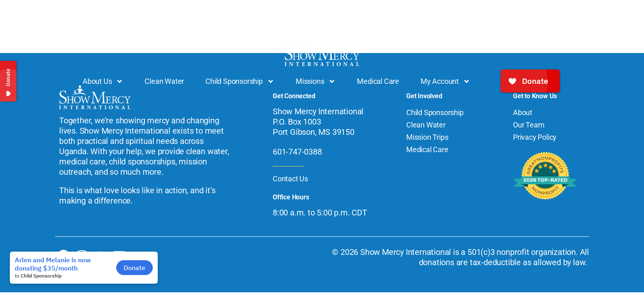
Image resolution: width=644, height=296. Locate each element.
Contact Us (290, 179)
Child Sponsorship (240, 81)
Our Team (529, 125)
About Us (103, 81)
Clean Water (164, 81)
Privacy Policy (535, 137)
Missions (316, 81)
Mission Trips (427, 137)
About (523, 112)
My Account (445, 81)
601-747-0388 (297, 152)
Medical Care (378, 81)
